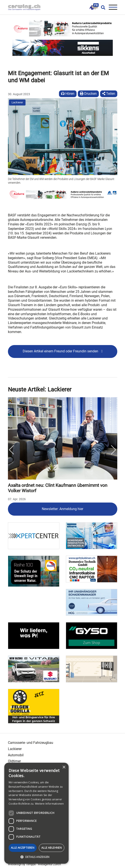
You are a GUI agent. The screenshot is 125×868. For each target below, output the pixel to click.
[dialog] (36, 813)
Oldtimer (14, 761)
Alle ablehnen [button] (52, 848)
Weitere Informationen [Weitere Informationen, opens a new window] (49, 804)
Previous (12, 450)
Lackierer (17, 102)
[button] (36, 857)
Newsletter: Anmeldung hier (62, 509)
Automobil (16, 755)
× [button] (64, 767)
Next (114, 450)
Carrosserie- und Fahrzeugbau (31, 743)
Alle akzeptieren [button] (23, 848)
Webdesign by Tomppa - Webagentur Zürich (34, 864)
